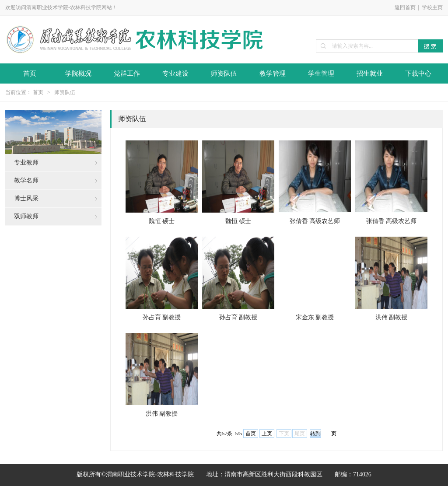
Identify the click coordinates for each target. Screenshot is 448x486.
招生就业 (370, 73)
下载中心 (418, 73)
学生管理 (321, 73)
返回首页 (405, 7)
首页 (30, 73)
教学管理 (273, 73)
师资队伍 (224, 73)
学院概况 (78, 73)
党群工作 (127, 73)
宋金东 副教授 (315, 317)
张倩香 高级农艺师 (315, 221)
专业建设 (175, 73)
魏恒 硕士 (162, 221)
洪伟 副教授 (392, 317)
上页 (267, 434)
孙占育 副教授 (162, 317)
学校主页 (432, 7)
